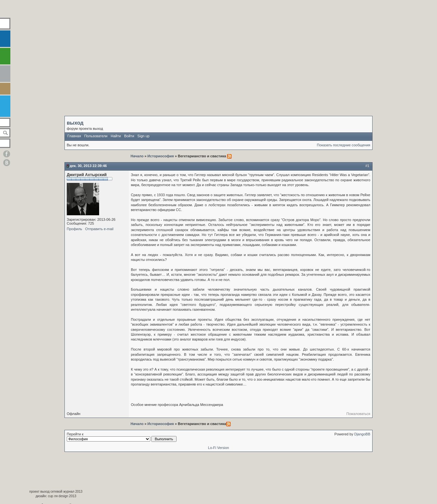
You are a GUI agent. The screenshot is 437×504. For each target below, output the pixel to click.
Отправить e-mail (99, 229)
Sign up (143, 136)
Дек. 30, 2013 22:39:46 (88, 166)
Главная (74, 136)
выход (75, 123)
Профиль (75, 229)
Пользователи (96, 136)
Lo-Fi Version (218, 448)
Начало (138, 156)
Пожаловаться (358, 414)
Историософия (161, 156)
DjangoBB (362, 434)
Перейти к (122, 437)
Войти (129, 136)
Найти (116, 136)
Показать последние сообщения (344, 145)
